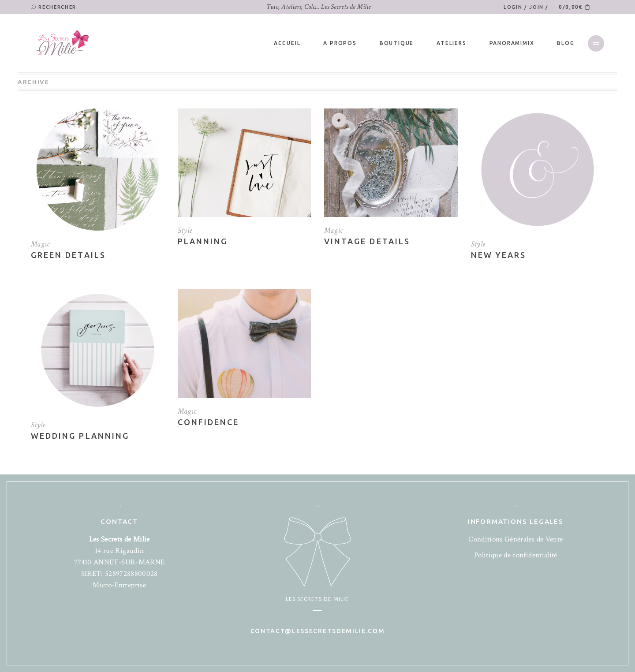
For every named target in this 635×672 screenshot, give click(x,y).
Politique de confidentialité (516, 555)
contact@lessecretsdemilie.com (318, 631)
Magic (40, 244)
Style (185, 230)
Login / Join (525, 7)
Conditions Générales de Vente (515, 539)
